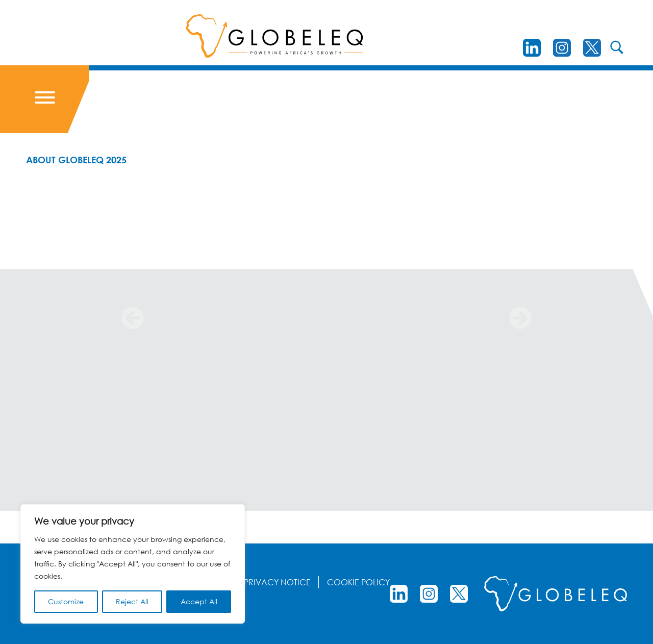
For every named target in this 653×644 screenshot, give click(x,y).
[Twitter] (592, 48)
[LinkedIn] (532, 48)
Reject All (132, 601)
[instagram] (562, 48)
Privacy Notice (277, 582)
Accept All (199, 601)
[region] (133, 564)
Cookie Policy (358, 582)
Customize (66, 601)
